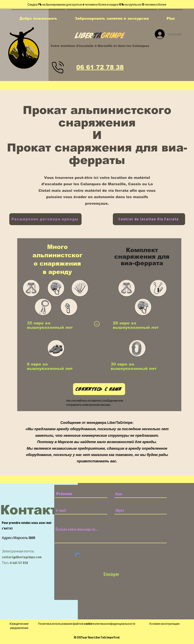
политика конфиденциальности (114, 624)
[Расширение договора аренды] (45, 219)
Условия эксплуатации (164, 624)
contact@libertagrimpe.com (22, 557)
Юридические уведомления (19, 626)
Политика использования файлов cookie (65, 624)
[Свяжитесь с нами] (99, 389)
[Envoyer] (111, 574)
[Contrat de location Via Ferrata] (149, 219)
